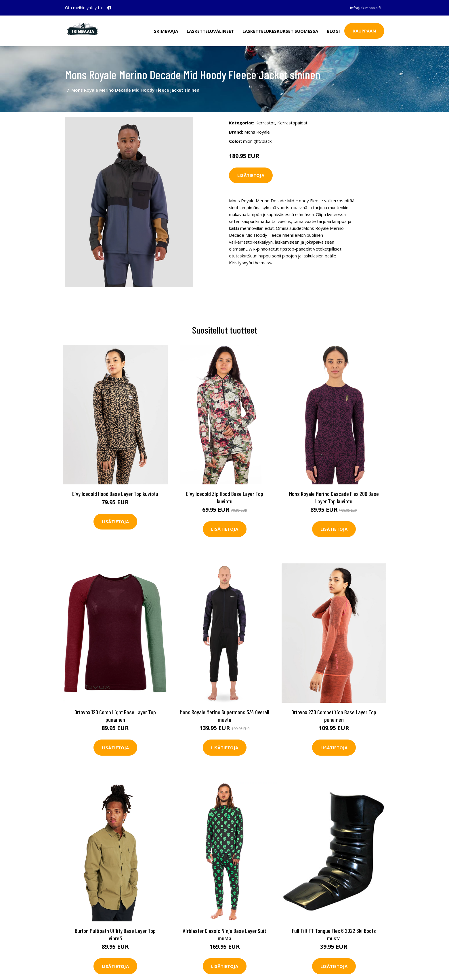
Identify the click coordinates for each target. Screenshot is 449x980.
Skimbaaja (166, 30)
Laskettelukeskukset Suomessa (280, 30)
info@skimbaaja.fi (363, 8)
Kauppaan (364, 30)
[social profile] (109, 8)
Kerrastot (265, 114)
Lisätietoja (251, 167)
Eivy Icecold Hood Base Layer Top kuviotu (115, 484)
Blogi (333, 30)
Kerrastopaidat (292, 114)
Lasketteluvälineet (210, 30)
